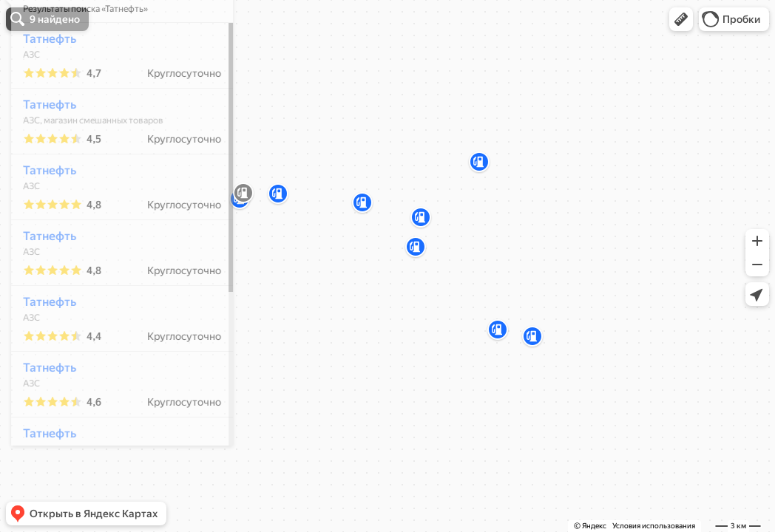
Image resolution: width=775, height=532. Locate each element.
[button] (681, 19)
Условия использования (654, 526)
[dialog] (114, 264)
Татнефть (41, 82)
